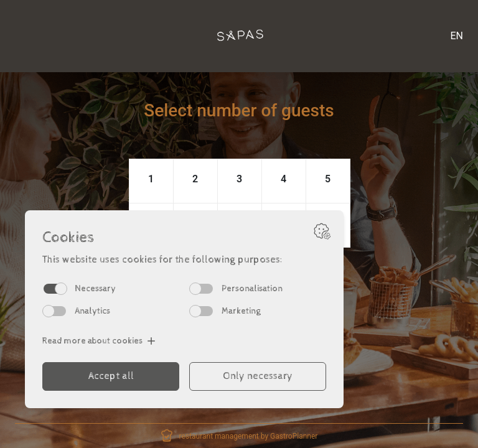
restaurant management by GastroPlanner (249, 436)
